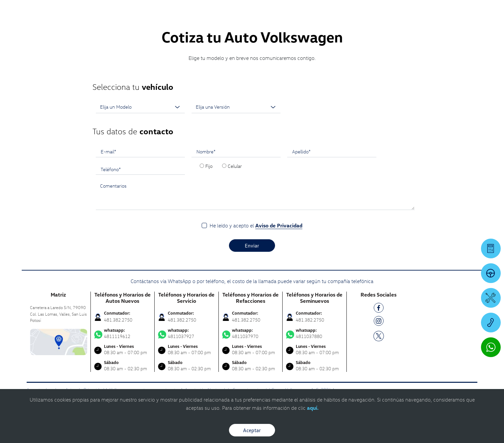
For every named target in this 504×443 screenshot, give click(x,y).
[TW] (379, 336)
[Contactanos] (392, 10)
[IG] (379, 322)
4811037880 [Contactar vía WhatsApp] (315, 333)
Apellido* (301, 151)
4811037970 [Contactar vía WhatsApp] (251, 333)
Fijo (209, 166)
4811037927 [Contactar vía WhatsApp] (187, 333)
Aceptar (252, 430)
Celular (235, 166)
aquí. (313, 408)
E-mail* (108, 151)
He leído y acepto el (256, 226)
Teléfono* (111, 169)
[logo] (312, 23)
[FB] (379, 309)
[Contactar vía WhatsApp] (491, 347)
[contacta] (59, 341)
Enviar (252, 246)
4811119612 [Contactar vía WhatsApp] (123, 333)
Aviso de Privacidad (279, 225)
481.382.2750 (118, 320)
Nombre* (206, 151)
